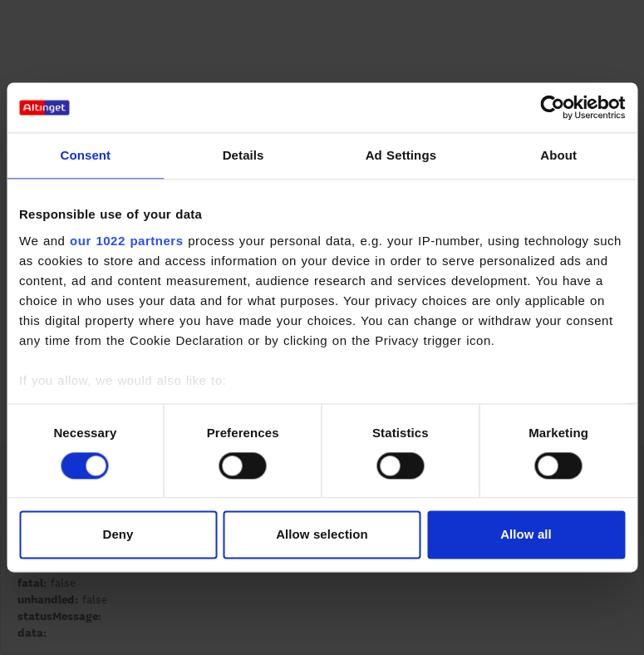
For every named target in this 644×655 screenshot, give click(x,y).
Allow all (526, 535)
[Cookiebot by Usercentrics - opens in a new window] (552, 107)
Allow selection (322, 535)
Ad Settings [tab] (401, 155)
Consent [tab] (86, 155)
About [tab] (558, 155)
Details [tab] (243, 155)
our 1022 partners (126, 241)
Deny (118, 535)
